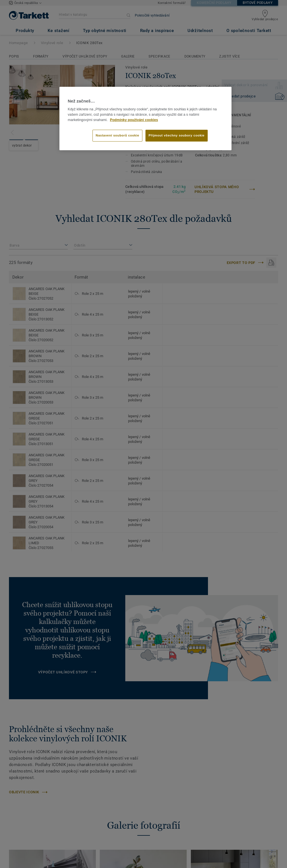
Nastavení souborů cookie (117, 135)
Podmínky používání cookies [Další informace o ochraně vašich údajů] (134, 120)
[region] (145, 119)
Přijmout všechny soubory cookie (177, 135)
